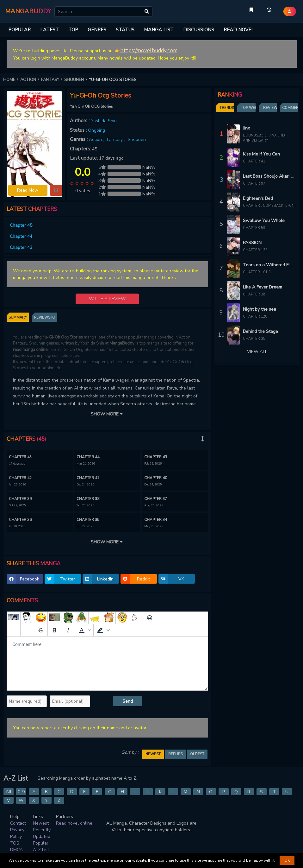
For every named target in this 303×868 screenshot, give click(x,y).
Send (128, 701)
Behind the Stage (260, 331)
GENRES (97, 30)
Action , (97, 139)
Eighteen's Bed (258, 198)
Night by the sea (260, 309)
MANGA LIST (159, 30)
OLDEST (197, 754)
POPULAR (19, 30)
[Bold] (54, 630)
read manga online (30, 350)
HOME (12, 80)
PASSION (252, 243)
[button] (56, 190)
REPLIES (175, 754)
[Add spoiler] (14, 630)
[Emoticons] (150, 618)
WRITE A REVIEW (107, 299)
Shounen (137, 139)
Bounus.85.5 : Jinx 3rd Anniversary (264, 138)
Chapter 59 (254, 228)
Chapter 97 (254, 184)
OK (287, 860)
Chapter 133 (255, 250)
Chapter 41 (254, 161)
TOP (73, 30)
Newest (41, 823)
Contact (18, 823)
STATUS (125, 30)
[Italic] (68, 630)
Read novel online (74, 823)
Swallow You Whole (264, 221)
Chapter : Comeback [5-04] (269, 206)
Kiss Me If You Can (261, 154)
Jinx (246, 128)
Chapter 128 (255, 317)
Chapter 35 (254, 339)
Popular (41, 843)
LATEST (49, 30)
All (9, 792)
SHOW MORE (107, 414)
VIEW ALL (257, 352)
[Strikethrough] (41, 630)
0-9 (21, 792)
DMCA (16, 850)
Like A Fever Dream (263, 287)
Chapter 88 (254, 294)
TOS (15, 843)
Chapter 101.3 (257, 272)
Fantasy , (117, 139)
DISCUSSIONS (199, 30)
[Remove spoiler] (27, 630)
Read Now (28, 190)
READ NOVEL (239, 30)
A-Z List (41, 850)
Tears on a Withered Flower (269, 265)
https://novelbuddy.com (149, 51)
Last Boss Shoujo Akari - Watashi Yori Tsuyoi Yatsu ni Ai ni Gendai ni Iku (269, 176)
